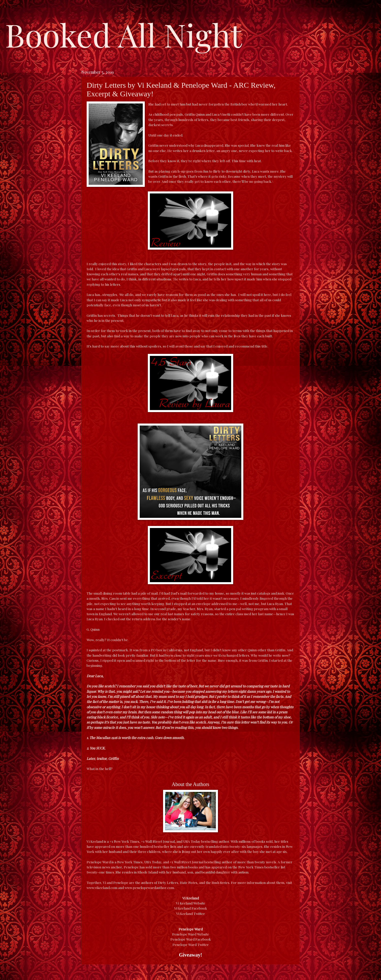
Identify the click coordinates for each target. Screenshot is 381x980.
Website (199, 903)
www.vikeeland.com (102, 887)
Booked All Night (123, 34)
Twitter (199, 913)
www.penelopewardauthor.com (149, 887)
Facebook (199, 908)
